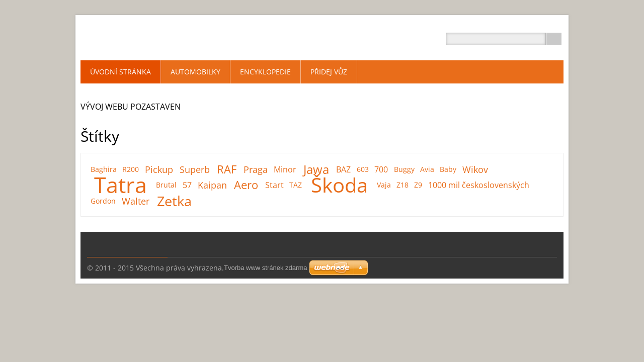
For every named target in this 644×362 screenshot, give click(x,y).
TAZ (296, 185)
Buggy (404, 169)
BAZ (343, 169)
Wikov (475, 169)
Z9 (418, 185)
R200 (131, 169)
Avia (427, 169)
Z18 (403, 185)
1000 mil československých (479, 185)
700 (381, 169)
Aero (246, 185)
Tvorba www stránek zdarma (265, 268)
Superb (195, 169)
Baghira (104, 169)
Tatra (120, 185)
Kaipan (212, 185)
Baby (448, 169)
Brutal (166, 185)
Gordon (103, 201)
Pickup (159, 169)
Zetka (174, 201)
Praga (256, 169)
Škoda (339, 185)
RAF (227, 169)
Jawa (316, 169)
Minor (285, 169)
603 (363, 169)
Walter (136, 201)
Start (274, 185)
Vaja (384, 185)
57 (187, 185)
